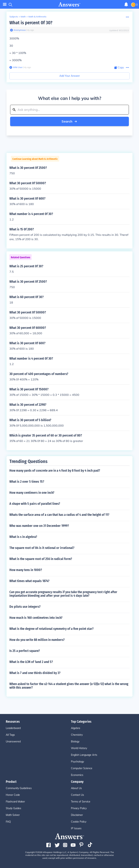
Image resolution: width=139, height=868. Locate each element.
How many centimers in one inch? (32, 493)
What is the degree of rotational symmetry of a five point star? (51, 629)
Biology (75, 741)
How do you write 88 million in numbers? (37, 640)
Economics (77, 775)
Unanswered (13, 741)
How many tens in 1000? (26, 570)
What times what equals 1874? (29, 581)
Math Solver (13, 815)
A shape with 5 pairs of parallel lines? (35, 504)
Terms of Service (81, 802)
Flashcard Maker (15, 802)
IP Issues (76, 828)
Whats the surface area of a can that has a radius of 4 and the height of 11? (59, 515)
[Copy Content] (119, 68)
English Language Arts (84, 755)
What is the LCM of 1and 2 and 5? (31, 662)
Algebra (75, 728)
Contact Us (77, 795)
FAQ (8, 822)
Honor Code (13, 795)
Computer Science (82, 768)
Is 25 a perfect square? (25, 651)
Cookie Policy (79, 822)
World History (79, 748)
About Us (76, 788)
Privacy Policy (79, 808)
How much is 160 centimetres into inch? (36, 618)
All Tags (10, 735)
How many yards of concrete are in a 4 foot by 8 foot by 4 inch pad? (55, 471)
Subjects (14, 17)
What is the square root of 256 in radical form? (41, 559)
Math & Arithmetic (37, 17)
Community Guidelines (19, 788)
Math (23, 17)
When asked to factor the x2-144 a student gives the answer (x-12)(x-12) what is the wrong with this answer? (69, 686)
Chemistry (77, 735)
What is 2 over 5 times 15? (27, 482)
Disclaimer (77, 815)
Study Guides (13, 808)
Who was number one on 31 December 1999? (39, 526)
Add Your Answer (70, 76)
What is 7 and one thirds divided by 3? (35, 673)
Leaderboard (13, 728)
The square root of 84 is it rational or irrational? (42, 548)
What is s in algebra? (23, 537)
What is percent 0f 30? (31, 23)
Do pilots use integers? (25, 607)
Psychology (77, 762)
